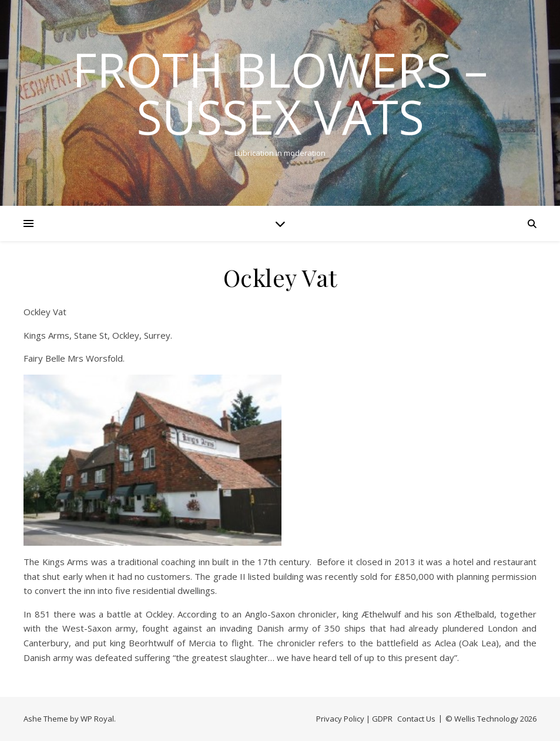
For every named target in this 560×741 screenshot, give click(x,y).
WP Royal (97, 719)
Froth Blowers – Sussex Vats (280, 93)
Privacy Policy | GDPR (354, 719)
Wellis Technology (486, 719)
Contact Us (416, 719)
